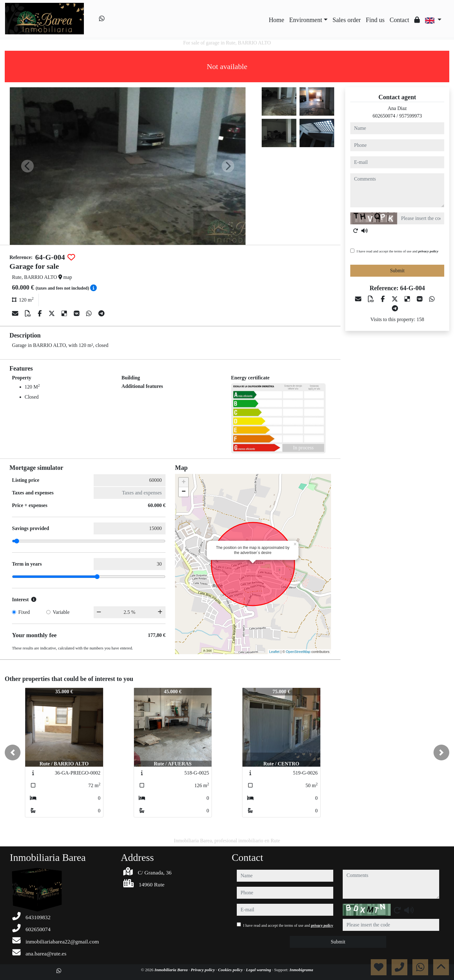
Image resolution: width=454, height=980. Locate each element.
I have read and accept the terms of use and (397, 251)
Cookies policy (231, 970)
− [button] (184, 492)
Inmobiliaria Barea (172, 970)
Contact (399, 20)
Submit (397, 271)
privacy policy (428, 251)
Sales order (347, 20)
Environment (306, 20)
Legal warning (259, 970)
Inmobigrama (301, 970)
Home (276, 20)
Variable (61, 612)
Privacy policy (203, 970)
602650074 (384, 116)
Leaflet (274, 652)
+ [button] (184, 482)
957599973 (410, 116)
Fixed (24, 612)
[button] (13, 752)
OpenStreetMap (298, 652)
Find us (375, 20)
